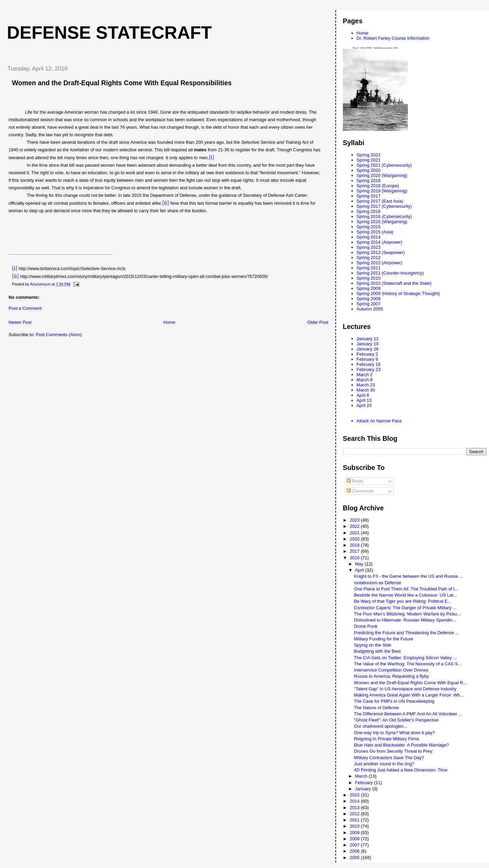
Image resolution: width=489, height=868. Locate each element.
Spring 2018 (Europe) (378, 186)
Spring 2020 (369, 170)
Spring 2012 (369, 258)
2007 (355, 845)
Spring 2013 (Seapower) (381, 252)
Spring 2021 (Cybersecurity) (384, 165)
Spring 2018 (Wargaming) (382, 191)
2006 (355, 851)
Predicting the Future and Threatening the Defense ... (406, 633)
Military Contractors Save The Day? (389, 758)
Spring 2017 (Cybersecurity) (384, 206)
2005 (355, 858)
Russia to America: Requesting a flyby (391, 676)
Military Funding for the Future (383, 639)
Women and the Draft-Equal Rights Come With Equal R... (410, 683)
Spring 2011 (369, 268)
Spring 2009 (369, 288)
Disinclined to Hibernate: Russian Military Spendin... (405, 620)
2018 (355, 545)
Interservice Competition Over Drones (391, 670)
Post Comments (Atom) (59, 335)
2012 (355, 814)
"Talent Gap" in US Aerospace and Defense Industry (405, 689)
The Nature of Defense (376, 708)
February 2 (367, 354)
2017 (355, 551)
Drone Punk (366, 626)
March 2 (365, 375)
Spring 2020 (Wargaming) (382, 175)
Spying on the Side (372, 645)
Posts (355, 481)
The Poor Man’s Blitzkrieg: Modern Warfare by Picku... (407, 614)
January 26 (368, 349)
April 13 (364, 400)
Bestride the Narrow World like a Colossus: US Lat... (405, 595)
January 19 (368, 344)
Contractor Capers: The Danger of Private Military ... (405, 608)
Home (170, 322)
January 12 (368, 339)
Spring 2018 (369, 181)
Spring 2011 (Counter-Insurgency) (390, 273)
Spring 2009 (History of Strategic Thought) (398, 293)
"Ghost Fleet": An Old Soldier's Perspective (396, 720)
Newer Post (20, 322)
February (365, 783)
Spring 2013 (369, 247)
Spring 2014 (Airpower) (379, 242)
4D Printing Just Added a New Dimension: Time (401, 770)
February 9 (367, 359)
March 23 (366, 385)
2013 (355, 808)
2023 (355, 520)
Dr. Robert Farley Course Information (393, 38)
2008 (355, 839)
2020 (355, 539)
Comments (360, 491)
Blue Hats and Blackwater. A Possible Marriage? (401, 745)
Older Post (318, 322)
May (360, 564)
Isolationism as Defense (377, 583)
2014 (355, 801)
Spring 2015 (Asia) (375, 232)
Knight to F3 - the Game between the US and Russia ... (408, 576)
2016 (355, 558)
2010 (355, 826)
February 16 (369, 364)
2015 (355, 795)
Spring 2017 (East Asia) (380, 201)
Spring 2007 (369, 304)
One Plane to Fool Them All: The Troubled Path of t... (406, 589)
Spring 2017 (369, 196)
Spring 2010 (369, 278)
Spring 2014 (369, 237)
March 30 (366, 390)
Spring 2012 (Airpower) (379, 263)
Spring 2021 (369, 160)
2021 (355, 533)
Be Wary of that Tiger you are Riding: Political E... (402, 601)
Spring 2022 (369, 155)
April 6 (363, 395)
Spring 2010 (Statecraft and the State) (394, 283)
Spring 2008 (369, 299)
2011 (355, 820)
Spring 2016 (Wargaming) (382, 222)
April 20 (364, 405)
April (360, 570)
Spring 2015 (369, 227)
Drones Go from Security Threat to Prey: (394, 751)
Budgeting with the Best (377, 651)
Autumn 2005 (370, 309)
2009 (355, 833)
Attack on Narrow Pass (379, 421)
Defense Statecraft (109, 33)
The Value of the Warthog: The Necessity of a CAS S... (408, 664)
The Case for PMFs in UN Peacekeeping (394, 701)
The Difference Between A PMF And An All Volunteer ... (408, 714)
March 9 (365, 380)
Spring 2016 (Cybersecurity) (384, 216)
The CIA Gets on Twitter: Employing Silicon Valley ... (405, 658)
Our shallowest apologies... (381, 726)
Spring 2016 (369, 211)
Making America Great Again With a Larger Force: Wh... (409, 695)
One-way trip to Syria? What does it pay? (394, 733)
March (362, 776)
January (364, 789)
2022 (355, 526)
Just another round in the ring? (384, 764)
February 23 (369, 369)
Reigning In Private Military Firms (387, 739)
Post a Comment (25, 308)
